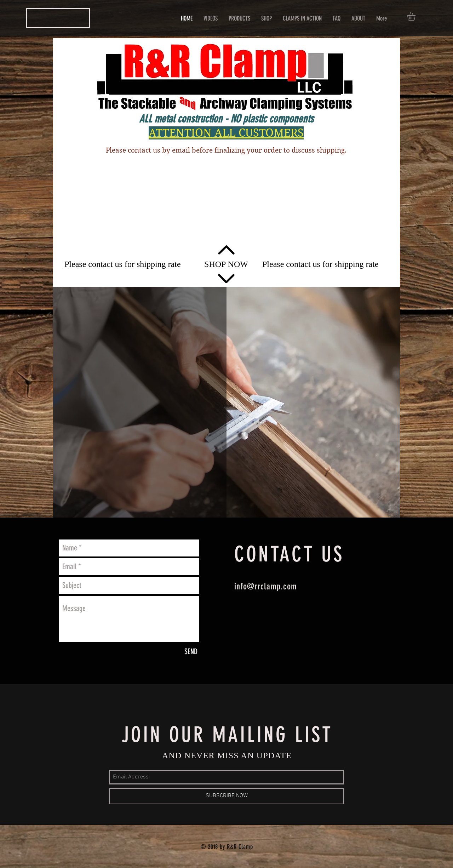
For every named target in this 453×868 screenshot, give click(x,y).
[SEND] (191, 652)
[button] (416, 16)
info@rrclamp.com (266, 586)
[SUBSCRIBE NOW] (226, 796)
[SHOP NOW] (226, 264)
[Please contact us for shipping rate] (123, 264)
